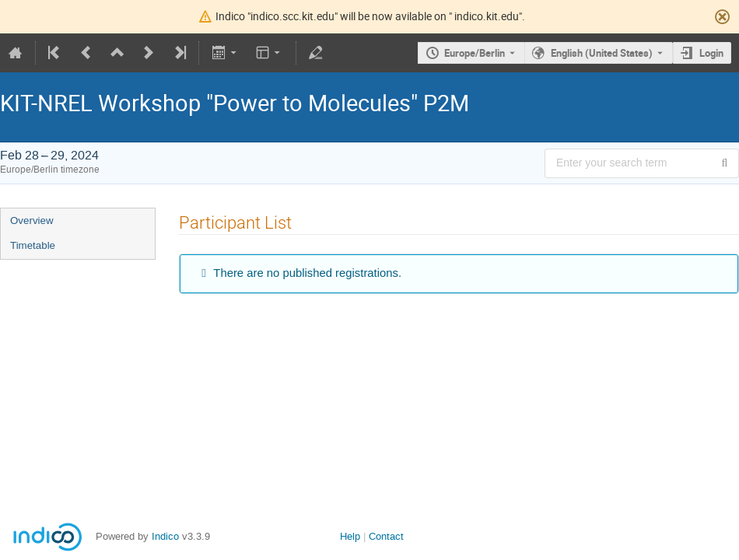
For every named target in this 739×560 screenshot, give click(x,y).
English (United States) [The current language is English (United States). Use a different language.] (602, 53)
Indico (165, 536)
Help (350, 536)
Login (711, 53)
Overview (32, 220)
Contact (386, 536)
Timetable (33, 245)
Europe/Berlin (475, 53)
